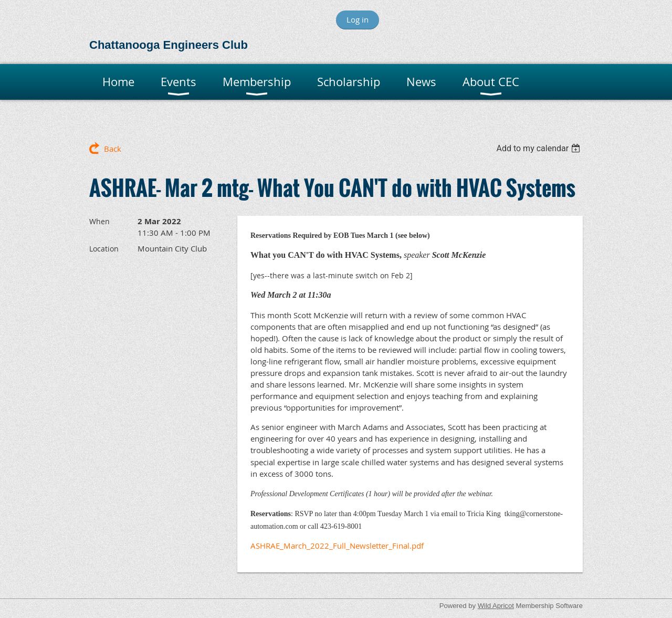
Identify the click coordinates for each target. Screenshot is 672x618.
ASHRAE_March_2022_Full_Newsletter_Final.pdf (337, 546)
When (99, 221)
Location (104, 249)
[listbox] (539, 148)
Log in (358, 19)
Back (113, 149)
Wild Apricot (496, 606)
